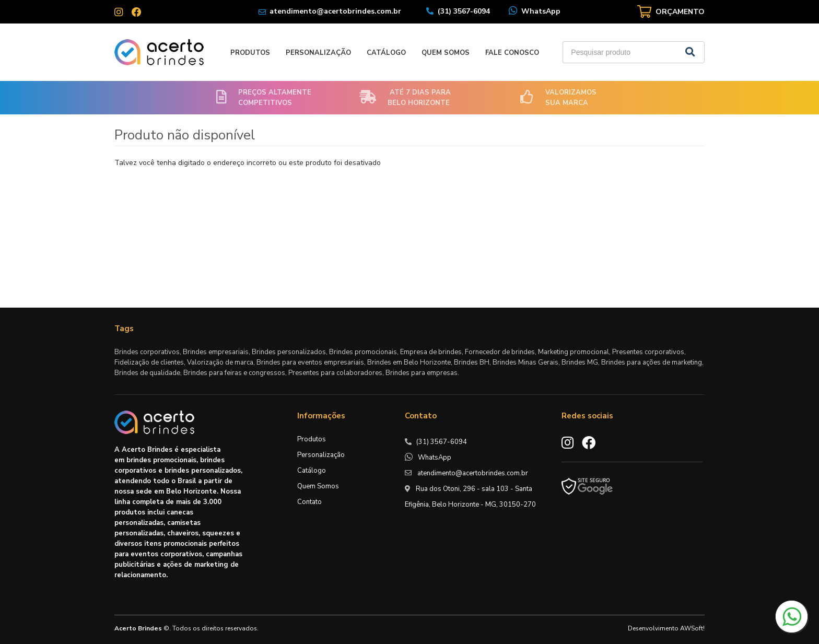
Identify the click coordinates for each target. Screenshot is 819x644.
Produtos (250, 53)
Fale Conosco (512, 53)
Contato (309, 502)
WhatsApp (541, 11)
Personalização (318, 53)
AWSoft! (692, 628)
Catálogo (386, 53)
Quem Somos (446, 53)
